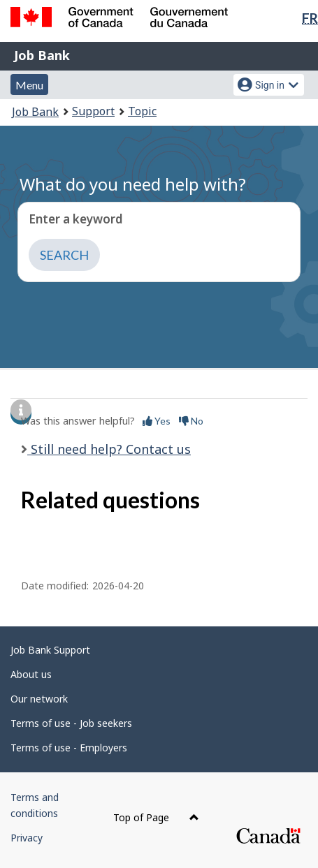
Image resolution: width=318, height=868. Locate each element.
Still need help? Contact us (109, 449)
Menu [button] (29, 85)
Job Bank (42, 55)
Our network (39, 699)
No (191, 421)
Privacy (27, 838)
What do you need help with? (133, 184)
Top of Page (156, 817)
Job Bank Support (50, 650)
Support (93, 111)
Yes (157, 421)
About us (31, 674)
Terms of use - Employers (69, 748)
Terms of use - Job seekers (71, 723)
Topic (142, 111)
